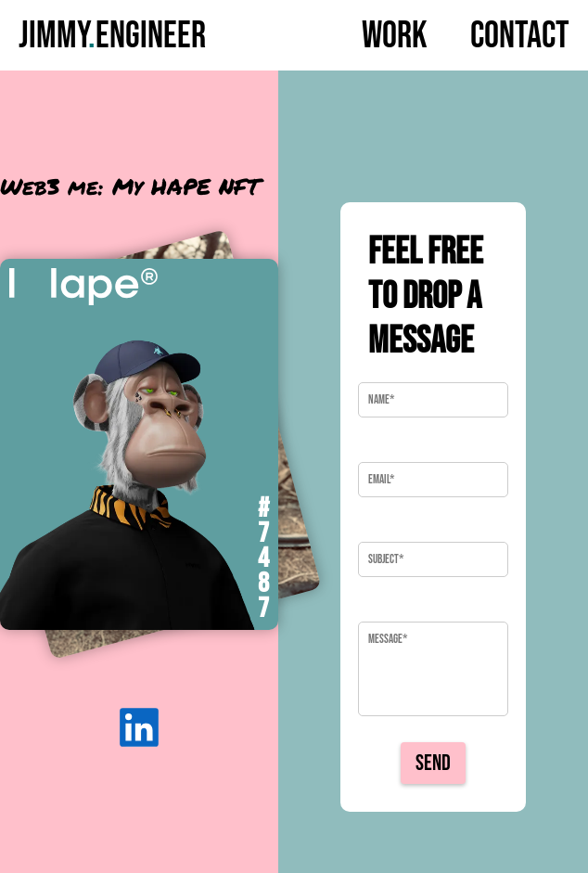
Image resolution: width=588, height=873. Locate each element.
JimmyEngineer (112, 36)
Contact (520, 36)
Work (395, 36)
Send (433, 763)
